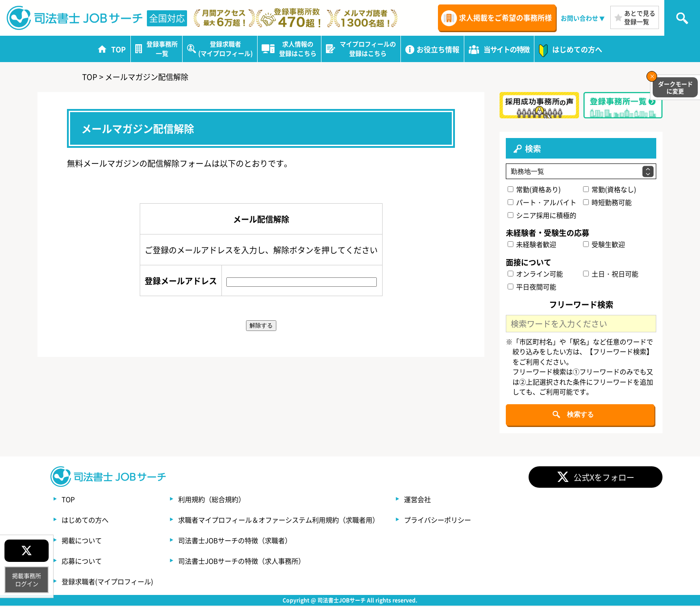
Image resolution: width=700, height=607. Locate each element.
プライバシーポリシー (459, 521)
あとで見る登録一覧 (640, 17)
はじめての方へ (87, 521)
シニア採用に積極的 (542, 216)
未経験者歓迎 (532, 245)
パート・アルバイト (542, 203)
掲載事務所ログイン (27, 580)
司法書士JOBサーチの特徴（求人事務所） (252, 562)
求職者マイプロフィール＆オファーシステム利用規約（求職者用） (291, 521)
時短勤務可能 (607, 203)
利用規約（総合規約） (220, 500)
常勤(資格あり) (535, 190)
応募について (83, 562)
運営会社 (437, 500)
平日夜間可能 (532, 287)
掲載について (83, 541)
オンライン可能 (536, 274)
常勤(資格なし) (610, 190)
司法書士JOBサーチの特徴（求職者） (245, 541)
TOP (69, 500)
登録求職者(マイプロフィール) (110, 582)
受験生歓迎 (604, 245)
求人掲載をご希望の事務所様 (505, 17)
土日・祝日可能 (611, 274)
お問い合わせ (579, 18)
